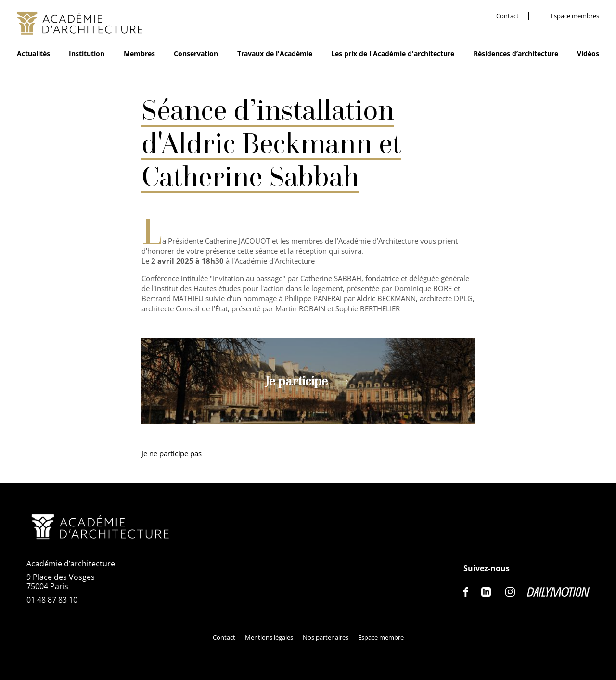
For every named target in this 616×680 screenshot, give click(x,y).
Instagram (510, 592)
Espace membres (575, 16)
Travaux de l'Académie (275, 54)
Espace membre (381, 637)
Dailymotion (558, 592)
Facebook (466, 592)
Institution (87, 54)
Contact (507, 16)
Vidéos (588, 54)
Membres (139, 54)
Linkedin (486, 592)
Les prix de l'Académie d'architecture (393, 54)
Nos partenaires (326, 637)
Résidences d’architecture (516, 54)
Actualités (33, 54)
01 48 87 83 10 (52, 600)
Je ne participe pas (172, 453)
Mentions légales (269, 637)
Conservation (196, 54)
